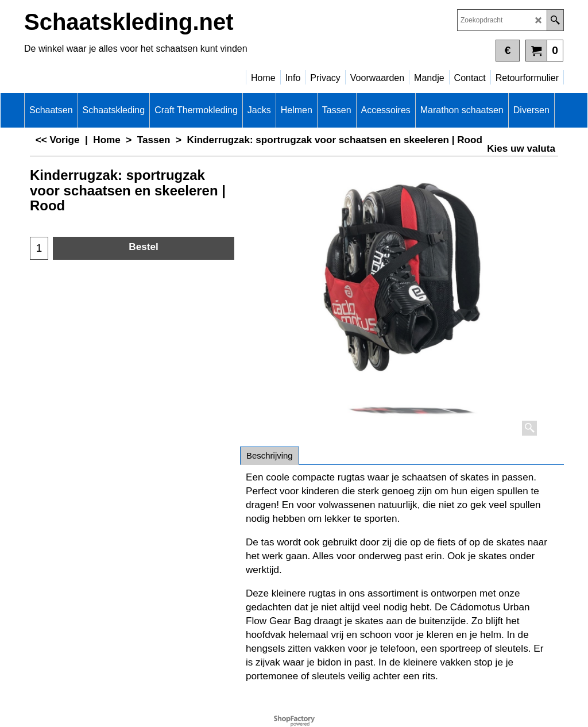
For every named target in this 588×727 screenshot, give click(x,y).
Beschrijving (270, 455)
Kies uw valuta (521, 149)
